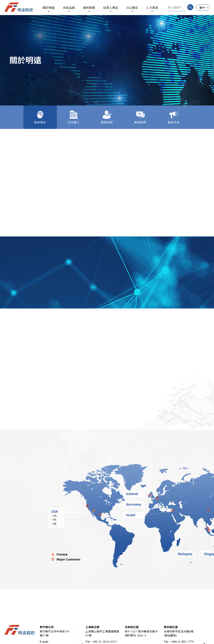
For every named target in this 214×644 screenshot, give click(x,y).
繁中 (202, 8)
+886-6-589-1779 (182, 642)
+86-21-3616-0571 (105, 642)
